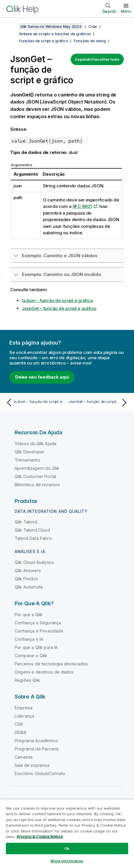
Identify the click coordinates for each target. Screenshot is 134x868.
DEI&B (20, 732)
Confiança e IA (29, 639)
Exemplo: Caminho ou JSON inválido (62, 274)
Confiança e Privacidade (39, 631)
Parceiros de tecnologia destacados (51, 664)
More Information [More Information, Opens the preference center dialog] (67, 861)
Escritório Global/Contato (40, 773)
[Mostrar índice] (12, 26)
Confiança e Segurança (38, 623)
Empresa (24, 708)
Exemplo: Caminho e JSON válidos (60, 256)
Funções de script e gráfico (43, 41)
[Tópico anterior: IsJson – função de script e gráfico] (35, 403)
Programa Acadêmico (36, 741)
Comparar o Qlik (31, 656)
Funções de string (90, 41)
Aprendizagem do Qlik (37, 468)
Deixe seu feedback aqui (42, 377)
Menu (126, 11)
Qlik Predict (26, 579)
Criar (93, 26)
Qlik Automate (29, 587)
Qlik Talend (26, 522)
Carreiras (24, 757)
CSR (19, 724)
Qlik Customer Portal (35, 476)
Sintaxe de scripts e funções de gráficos (55, 34)
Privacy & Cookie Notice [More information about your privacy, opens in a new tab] (40, 837)
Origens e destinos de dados (44, 672)
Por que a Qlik (29, 614)
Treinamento (27, 460)
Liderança (24, 716)
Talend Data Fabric (33, 538)
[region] (67, 834)
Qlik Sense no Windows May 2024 (51, 26)
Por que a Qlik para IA (36, 647)
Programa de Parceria (36, 749)
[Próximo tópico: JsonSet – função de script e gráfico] (99, 403)
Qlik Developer (29, 452)
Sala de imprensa (32, 765)
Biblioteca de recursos (37, 485)
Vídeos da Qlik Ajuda (35, 444)
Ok (67, 848)
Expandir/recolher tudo (97, 59)
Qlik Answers (28, 571)
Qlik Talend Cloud (32, 530)
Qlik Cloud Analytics (34, 562)
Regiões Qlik (27, 680)
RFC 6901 (82, 206)
